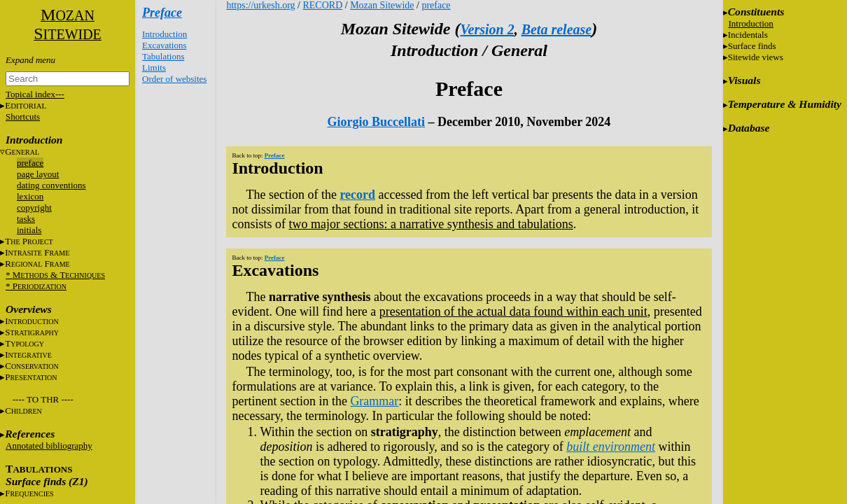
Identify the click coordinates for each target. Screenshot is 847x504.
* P (36, 286)
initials (29, 230)
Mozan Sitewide (382, 5)
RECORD (322, 5)
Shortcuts (23, 117)
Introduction (164, 34)
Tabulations (163, 56)
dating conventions (51, 185)
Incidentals (748, 35)
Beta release (557, 29)
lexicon (30, 196)
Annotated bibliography (49, 446)
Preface (162, 13)
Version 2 (487, 29)
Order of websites (174, 79)
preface (30, 163)
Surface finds (752, 46)
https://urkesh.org (260, 5)
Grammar (374, 401)
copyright (34, 208)
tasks (26, 219)
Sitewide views (756, 57)
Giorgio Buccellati (376, 122)
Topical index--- (35, 94)
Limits (154, 68)
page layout (38, 174)
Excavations (164, 45)
